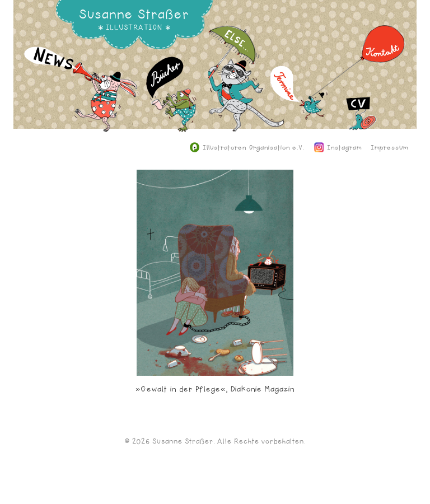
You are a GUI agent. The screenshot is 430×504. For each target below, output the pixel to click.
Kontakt (358, 69)
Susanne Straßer (134, 15)
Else (246, 87)
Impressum (390, 148)
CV (361, 122)
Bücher (171, 103)
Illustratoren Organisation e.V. (247, 148)
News (81, 98)
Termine (299, 101)
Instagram (338, 148)
